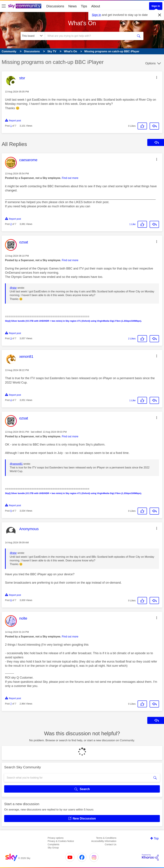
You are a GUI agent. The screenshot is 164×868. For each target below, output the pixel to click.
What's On (82, 23)
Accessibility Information (104, 841)
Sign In (156, 6)
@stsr (13, 288)
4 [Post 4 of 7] (11, 400)
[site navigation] (4, 6)
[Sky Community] (25, 6)
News (73, 6)
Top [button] (156, 838)
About (96, 6)
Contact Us (111, 844)
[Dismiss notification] (160, 15)
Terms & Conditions (106, 838)
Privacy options (56, 838)
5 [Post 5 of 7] (11, 511)
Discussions (55, 6)
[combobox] (89, 36)
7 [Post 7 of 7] (11, 704)
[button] (157, 77)
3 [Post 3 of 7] (11, 338)
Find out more (70, 178)
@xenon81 (16, 464)
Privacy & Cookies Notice (61, 841)
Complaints (53, 844)
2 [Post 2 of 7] (11, 224)
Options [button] (150, 63)
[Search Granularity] (33, 36)
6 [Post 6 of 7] (11, 600)
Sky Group (53, 848)
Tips (84, 6)
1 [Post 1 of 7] (11, 126)
